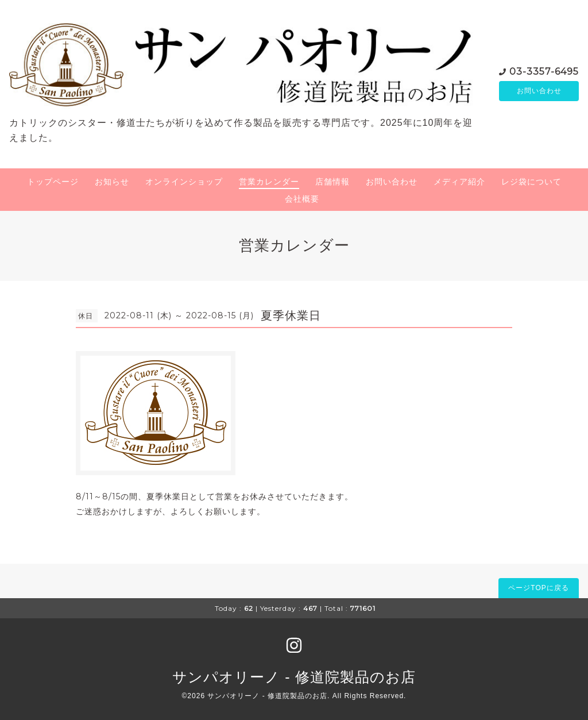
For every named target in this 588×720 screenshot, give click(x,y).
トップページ (53, 182)
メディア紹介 (459, 182)
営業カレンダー (269, 182)
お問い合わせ (539, 91)
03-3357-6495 (544, 70)
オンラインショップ (184, 182)
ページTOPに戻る (538, 588)
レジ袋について (531, 182)
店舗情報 (332, 182)
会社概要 (302, 199)
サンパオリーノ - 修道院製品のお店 (294, 677)
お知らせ (112, 182)
